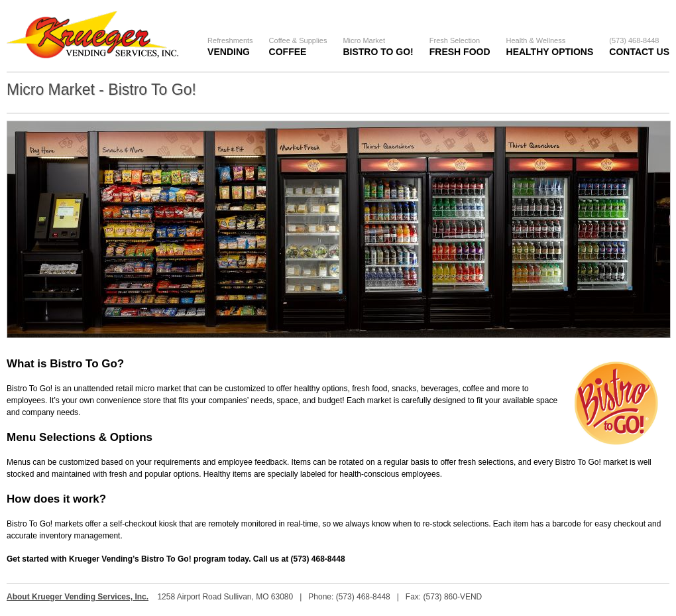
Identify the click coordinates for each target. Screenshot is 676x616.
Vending (230, 47)
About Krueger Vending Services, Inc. (78, 597)
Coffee (298, 47)
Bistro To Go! (378, 47)
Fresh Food (460, 47)
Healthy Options (550, 47)
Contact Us (639, 47)
